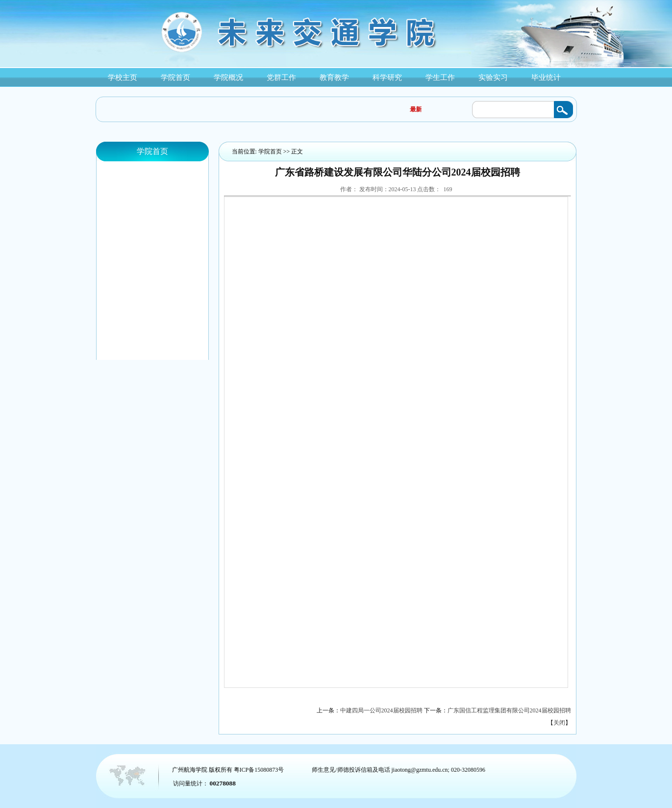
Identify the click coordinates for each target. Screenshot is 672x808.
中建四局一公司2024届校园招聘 (381, 710)
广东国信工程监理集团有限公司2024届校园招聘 (509, 710)
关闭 (559, 723)
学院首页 (270, 151)
